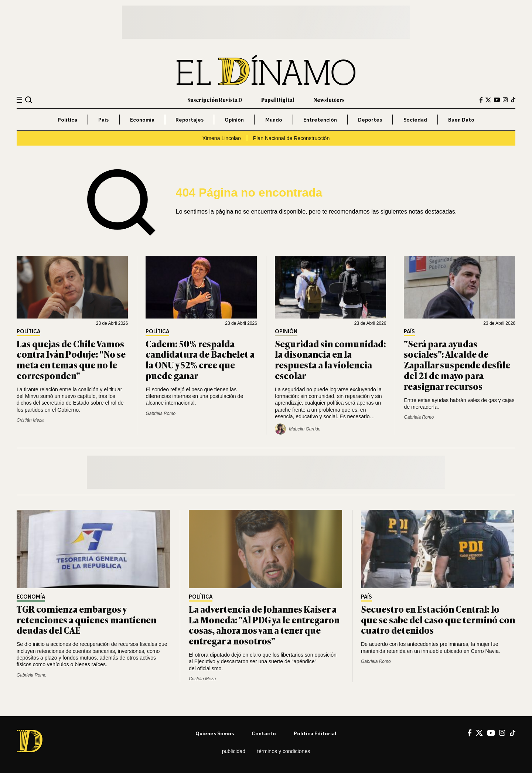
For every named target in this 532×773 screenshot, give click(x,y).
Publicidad (234, 751)
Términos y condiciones (284, 751)
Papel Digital (278, 100)
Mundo (274, 120)
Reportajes (190, 120)
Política (67, 120)
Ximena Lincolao (222, 138)
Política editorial (315, 733)
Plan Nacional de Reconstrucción (291, 138)
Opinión (234, 120)
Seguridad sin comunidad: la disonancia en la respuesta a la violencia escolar (330, 359)
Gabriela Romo (161, 413)
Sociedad (415, 120)
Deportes (370, 120)
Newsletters (329, 100)
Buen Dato (461, 120)
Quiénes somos (215, 733)
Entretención (320, 120)
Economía (142, 120)
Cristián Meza (30, 420)
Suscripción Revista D (215, 100)
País (103, 120)
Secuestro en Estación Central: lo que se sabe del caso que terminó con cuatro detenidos (438, 619)
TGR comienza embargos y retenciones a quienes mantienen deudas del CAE (86, 619)
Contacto (264, 733)
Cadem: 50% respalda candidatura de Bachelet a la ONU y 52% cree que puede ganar (200, 359)
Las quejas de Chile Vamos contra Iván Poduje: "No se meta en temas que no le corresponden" (71, 359)
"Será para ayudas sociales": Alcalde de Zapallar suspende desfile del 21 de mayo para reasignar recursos (457, 365)
